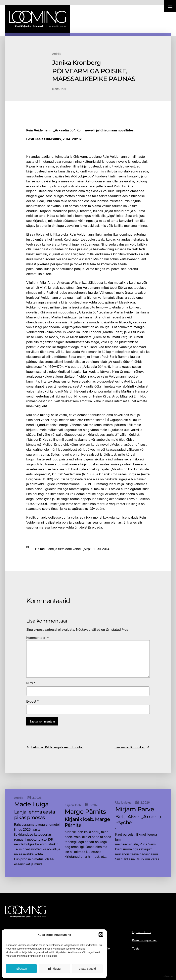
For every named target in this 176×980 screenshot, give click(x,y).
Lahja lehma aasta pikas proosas (35, 815)
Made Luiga (31, 804)
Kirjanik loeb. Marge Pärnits (87, 822)
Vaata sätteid (87, 969)
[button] (101, 935)
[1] (107, 420)
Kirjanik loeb (73, 805)
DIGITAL (167, 976)
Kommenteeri (38, 638)
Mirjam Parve (135, 809)
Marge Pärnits (85, 812)
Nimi (31, 683)
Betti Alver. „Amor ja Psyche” (138, 820)
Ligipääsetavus (141, 932)
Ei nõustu (54, 969)
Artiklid (57, 54)
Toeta (136, 948)
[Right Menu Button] (170, 6)
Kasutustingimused (145, 940)
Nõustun (22, 969)
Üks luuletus (123, 802)
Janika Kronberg (76, 63)
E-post (33, 701)
